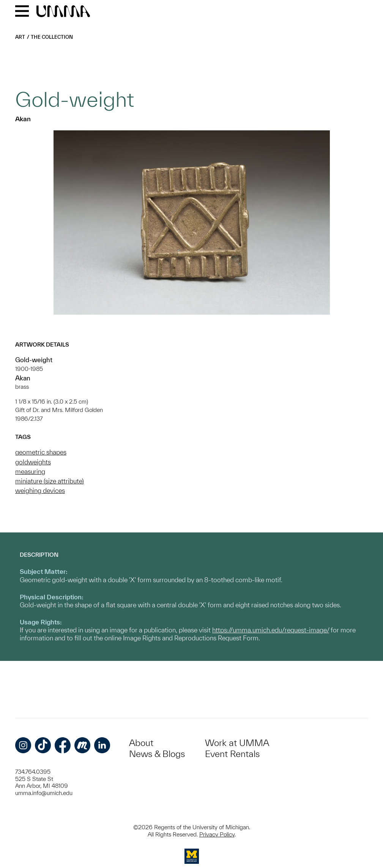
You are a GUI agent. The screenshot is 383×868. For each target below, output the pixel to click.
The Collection (52, 37)
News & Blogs (157, 754)
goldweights (33, 462)
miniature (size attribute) (50, 481)
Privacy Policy (217, 834)
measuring (30, 471)
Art (20, 37)
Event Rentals (232, 754)
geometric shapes (41, 452)
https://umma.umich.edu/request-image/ (271, 630)
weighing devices (40, 490)
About (141, 743)
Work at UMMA (237, 743)
